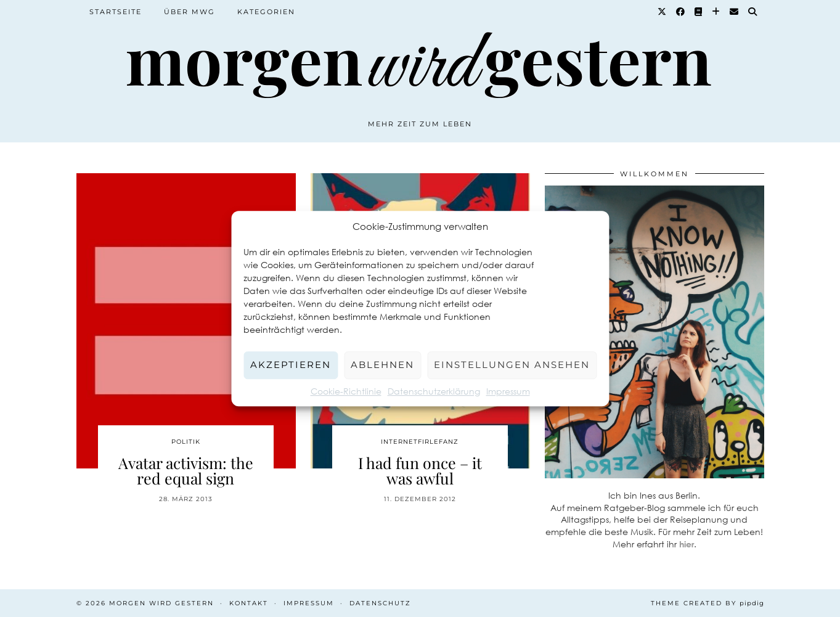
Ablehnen (382, 365)
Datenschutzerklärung (434, 391)
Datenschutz (380, 603)
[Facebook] (681, 12)
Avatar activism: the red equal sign (186, 470)
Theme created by (707, 603)
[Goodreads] (699, 12)
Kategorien (266, 12)
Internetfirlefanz (420, 442)
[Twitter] (663, 12)
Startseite (116, 12)
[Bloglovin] (716, 12)
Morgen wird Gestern (161, 603)
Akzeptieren (291, 365)
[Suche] (753, 12)
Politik (186, 442)
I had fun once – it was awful (420, 470)
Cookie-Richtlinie (346, 391)
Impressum (508, 391)
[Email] (735, 12)
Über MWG (190, 12)
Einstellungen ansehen (512, 365)
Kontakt (249, 603)
